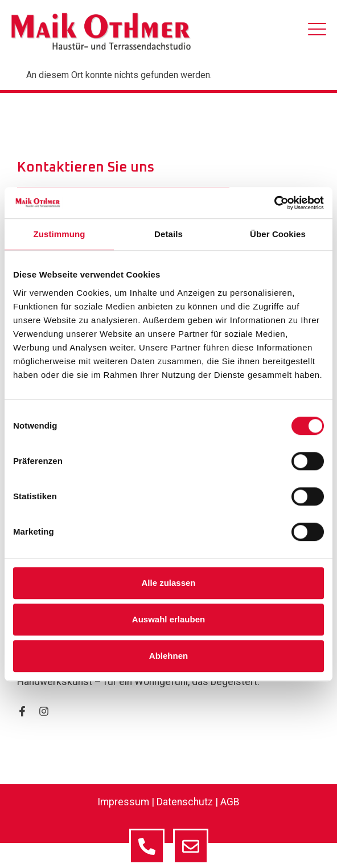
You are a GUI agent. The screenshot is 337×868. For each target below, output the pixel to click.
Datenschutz (185, 802)
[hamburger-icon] (317, 31)
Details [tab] (168, 234)
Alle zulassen (168, 583)
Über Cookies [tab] (278, 234)
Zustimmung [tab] (59, 234)
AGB (230, 802)
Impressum (123, 802)
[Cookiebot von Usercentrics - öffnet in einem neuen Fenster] (274, 203)
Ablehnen (168, 656)
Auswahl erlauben (168, 619)
